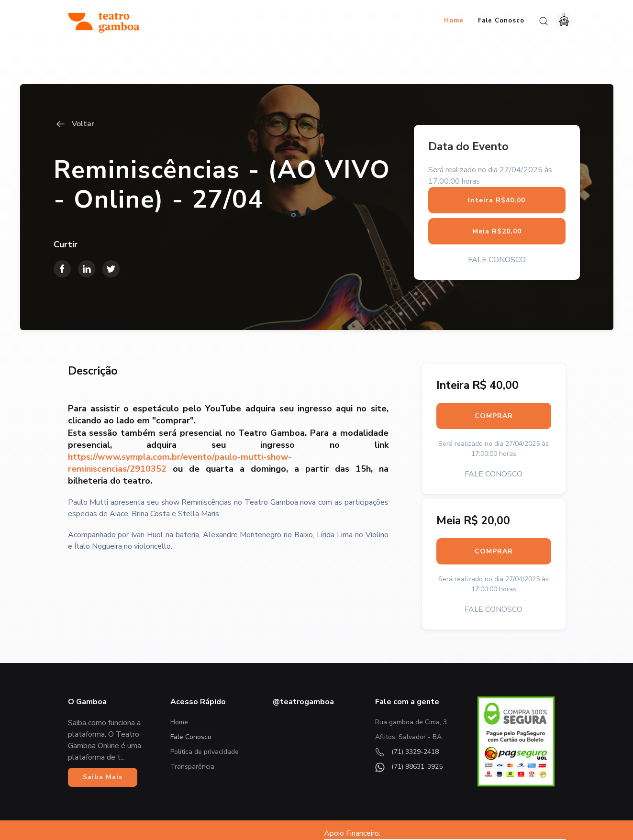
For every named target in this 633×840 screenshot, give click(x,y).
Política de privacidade (205, 710)
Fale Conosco (501, 21)
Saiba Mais (103, 735)
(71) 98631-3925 (409, 724)
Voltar (74, 82)
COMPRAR (494, 374)
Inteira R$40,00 (497, 158)
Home (454, 21)
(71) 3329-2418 (407, 710)
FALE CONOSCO (497, 218)
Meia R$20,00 (497, 189)
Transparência (192, 724)
